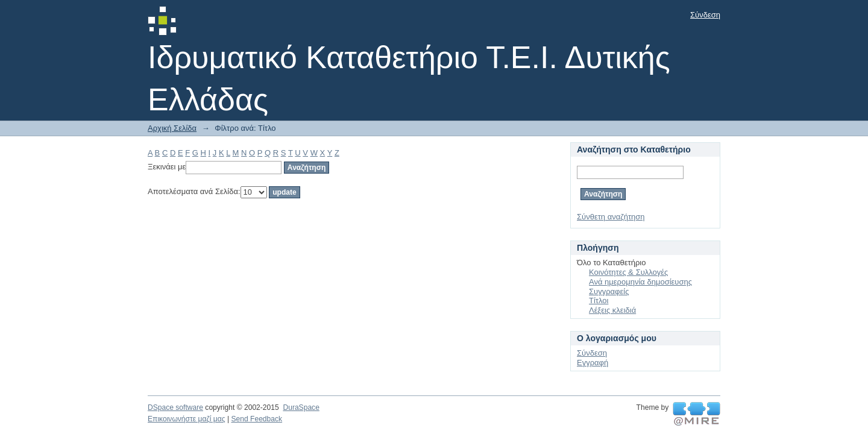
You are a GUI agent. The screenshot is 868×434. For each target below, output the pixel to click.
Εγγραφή (593, 363)
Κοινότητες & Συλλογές (628, 272)
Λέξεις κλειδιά (612, 310)
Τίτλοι (599, 300)
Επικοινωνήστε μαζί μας (187, 419)
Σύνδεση (705, 15)
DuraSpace (301, 407)
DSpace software (175, 407)
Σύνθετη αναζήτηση (611, 217)
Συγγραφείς (609, 291)
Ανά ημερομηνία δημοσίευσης (640, 282)
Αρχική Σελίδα (172, 128)
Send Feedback (256, 419)
